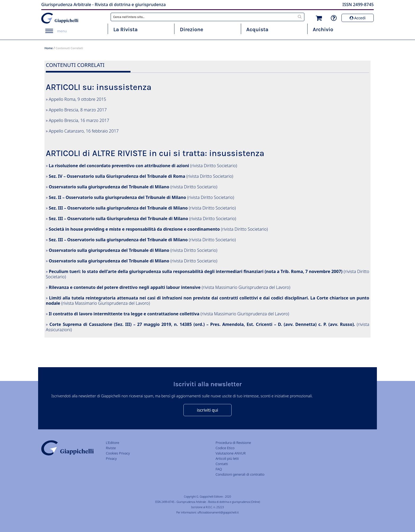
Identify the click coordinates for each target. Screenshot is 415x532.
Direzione (191, 29)
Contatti (222, 464)
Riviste (111, 448)
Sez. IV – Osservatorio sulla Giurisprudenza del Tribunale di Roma (117, 176)
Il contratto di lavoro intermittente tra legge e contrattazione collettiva (124, 314)
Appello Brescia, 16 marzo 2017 (79, 120)
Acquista (257, 29)
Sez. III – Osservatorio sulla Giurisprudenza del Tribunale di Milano (118, 219)
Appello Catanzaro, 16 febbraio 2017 (84, 131)
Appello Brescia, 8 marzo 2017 (78, 110)
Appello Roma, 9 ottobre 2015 (77, 99)
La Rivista (125, 29)
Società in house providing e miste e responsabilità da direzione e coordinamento (134, 229)
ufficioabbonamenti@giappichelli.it (218, 512)
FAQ (219, 469)
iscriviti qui (207, 410)
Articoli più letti (227, 458)
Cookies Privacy (118, 453)
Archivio (323, 29)
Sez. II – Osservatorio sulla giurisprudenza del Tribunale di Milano (117, 197)
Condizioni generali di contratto (240, 474)
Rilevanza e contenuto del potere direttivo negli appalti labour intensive (125, 287)
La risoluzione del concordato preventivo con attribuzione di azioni (119, 166)
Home (49, 48)
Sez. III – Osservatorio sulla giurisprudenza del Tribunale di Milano (118, 208)
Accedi (358, 18)
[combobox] (208, 17)
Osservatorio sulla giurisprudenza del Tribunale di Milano (109, 187)
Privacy (111, 458)
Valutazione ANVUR (231, 453)
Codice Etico (225, 448)
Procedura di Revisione (233, 443)
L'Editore (112, 443)
